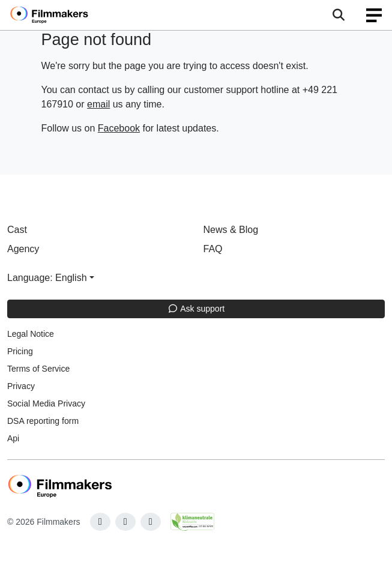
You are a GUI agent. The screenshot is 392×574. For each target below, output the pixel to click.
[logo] (64, 15)
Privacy (21, 386)
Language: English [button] (47, 278)
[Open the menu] (338, 15)
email (98, 104)
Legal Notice (31, 334)
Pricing (20, 351)
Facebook (119, 128)
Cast (17, 230)
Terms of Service (38, 369)
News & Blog (231, 230)
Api (13, 438)
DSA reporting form (43, 421)
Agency (23, 249)
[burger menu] (374, 15)
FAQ (213, 249)
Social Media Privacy (46, 403)
